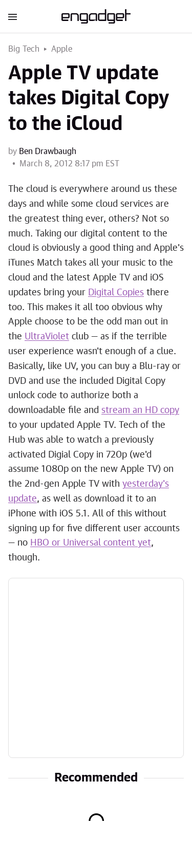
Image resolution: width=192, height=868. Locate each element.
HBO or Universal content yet (91, 543)
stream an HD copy (140, 410)
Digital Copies (116, 293)
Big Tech (24, 49)
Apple (62, 49)
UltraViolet (47, 337)
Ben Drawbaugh (48, 151)
